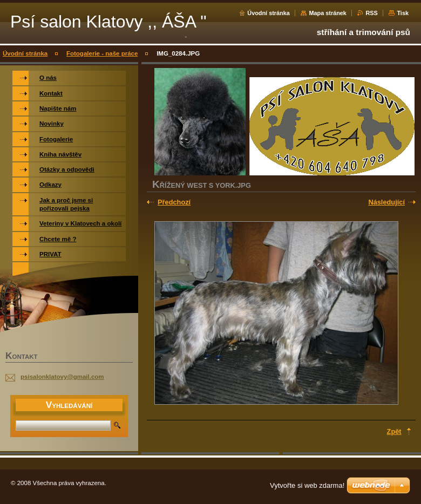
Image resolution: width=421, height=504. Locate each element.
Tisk (403, 13)
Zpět (394, 431)
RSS (371, 13)
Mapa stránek (328, 13)
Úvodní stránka (269, 13)
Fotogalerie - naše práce (102, 53)
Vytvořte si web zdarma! (307, 485)
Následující (386, 202)
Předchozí (174, 202)
